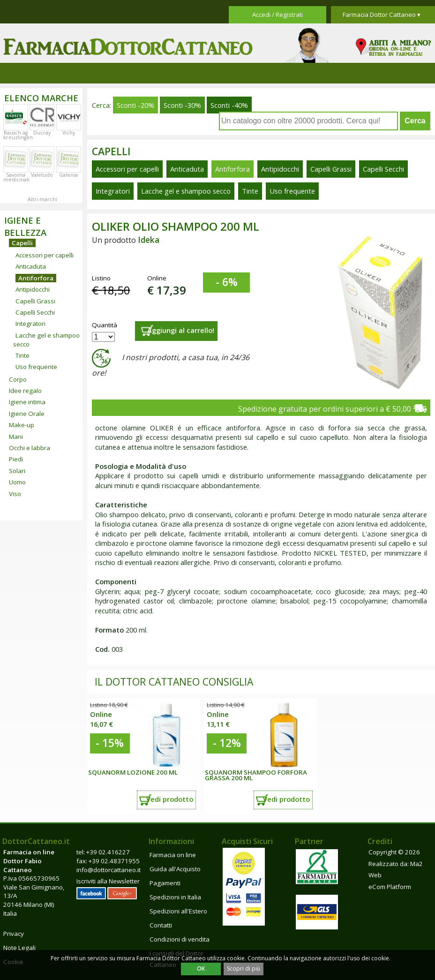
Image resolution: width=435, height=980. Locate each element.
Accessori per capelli (45, 255)
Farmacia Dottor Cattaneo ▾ (382, 15)
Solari (17, 471)
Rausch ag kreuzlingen (18, 135)
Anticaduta (31, 266)
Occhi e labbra (30, 448)
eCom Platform (390, 887)
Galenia (68, 175)
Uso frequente (36, 367)
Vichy (69, 133)
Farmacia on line (173, 855)
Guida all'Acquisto (175, 869)
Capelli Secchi (35, 312)
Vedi (170, 799)
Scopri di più (244, 969)
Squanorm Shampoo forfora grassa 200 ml (256, 775)
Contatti (161, 925)
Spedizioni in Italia (175, 897)
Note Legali (19, 948)
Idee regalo (25, 391)
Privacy (14, 934)
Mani (16, 437)
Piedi (16, 459)
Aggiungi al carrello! (181, 330)
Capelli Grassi (35, 301)
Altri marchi (42, 199)
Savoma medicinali (16, 177)
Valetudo (42, 175)
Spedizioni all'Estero (178, 911)
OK (201, 969)
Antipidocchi (33, 289)
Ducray (42, 133)
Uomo (17, 482)
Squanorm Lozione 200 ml (133, 772)
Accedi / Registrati (277, 15)
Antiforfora (36, 278)
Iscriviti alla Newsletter (108, 881)
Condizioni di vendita (180, 939)
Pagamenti (165, 883)
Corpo (18, 379)
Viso (15, 494)
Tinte (22, 355)
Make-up (22, 425)
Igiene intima (27, 402)
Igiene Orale (27, 414)
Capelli (22, 243)
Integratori (30, 324)
